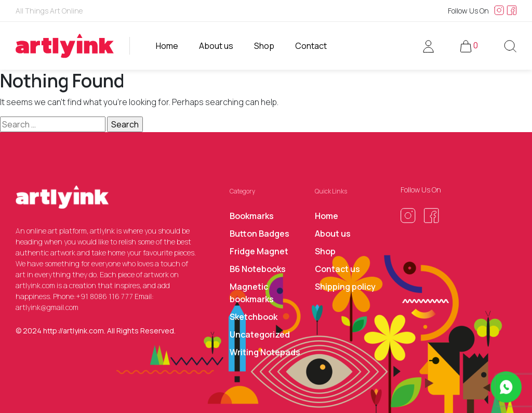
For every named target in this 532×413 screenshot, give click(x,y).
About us (216, 46)
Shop (264, 46)
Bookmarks (252, 216)
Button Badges (260, 234)
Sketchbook (254, 317)
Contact (311, 46)
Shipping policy (345, 287)
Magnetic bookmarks (252, 293)
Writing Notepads (265, 352)
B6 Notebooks (258, 269)
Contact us (337, 269)
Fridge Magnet (259, 251)
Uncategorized (260, 334)
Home (167, 46)
